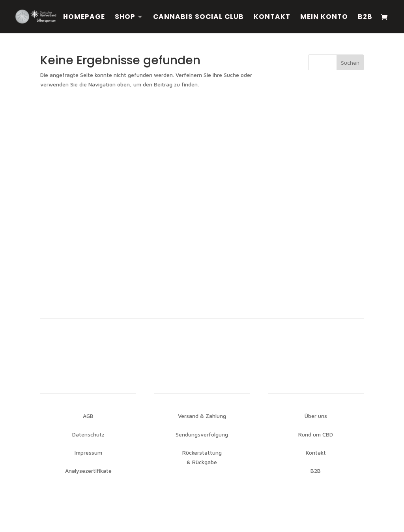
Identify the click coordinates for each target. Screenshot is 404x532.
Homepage (84, 18)
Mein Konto (324, 18)
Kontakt (272, 18)
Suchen (350, 63)
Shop (125, 18)
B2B (365, 18)
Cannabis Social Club (198, 18)
